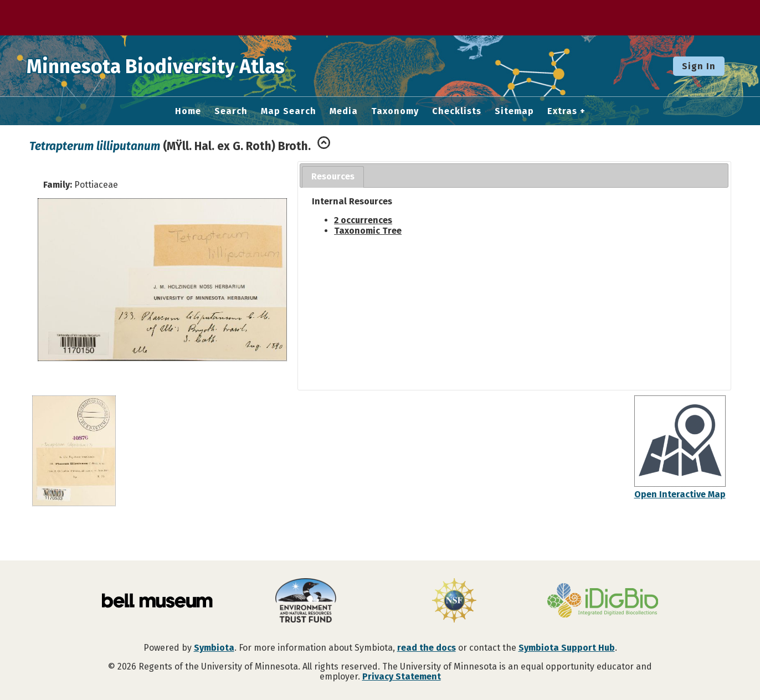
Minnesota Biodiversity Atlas (172, 66)
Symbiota (214, 648)
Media (344, 111)
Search (231, 111)
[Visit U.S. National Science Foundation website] (454, 601)
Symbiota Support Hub (567, 648)
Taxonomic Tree (368, 231)
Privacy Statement (402, 676)
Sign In (699, 66)
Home (188, 111)
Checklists (457, 111)
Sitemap (514, 111)
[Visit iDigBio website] (603, 601)
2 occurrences (363, 220)
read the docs (427, 648)
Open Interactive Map (680, 494)
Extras (562, 111)
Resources (333, 176)
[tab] (333, 177)
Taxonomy (395, 111)
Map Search (289, 111)
